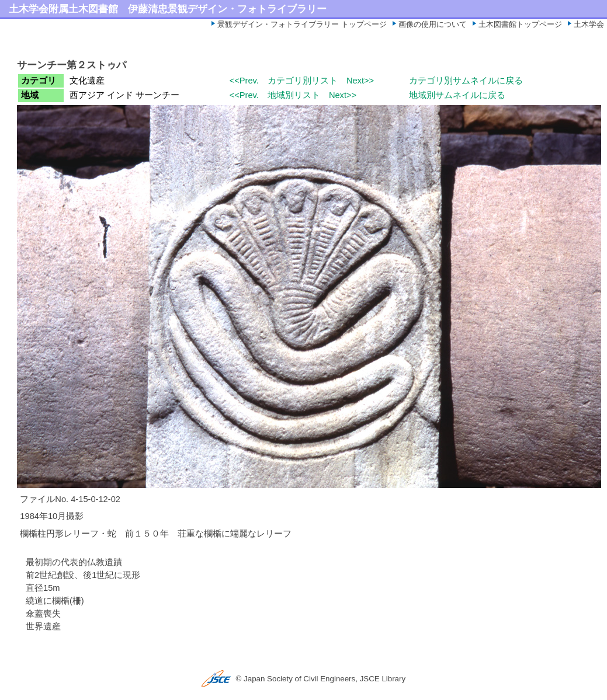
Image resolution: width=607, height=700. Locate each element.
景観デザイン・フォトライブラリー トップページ (302, 24)
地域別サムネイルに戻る (457, 95)
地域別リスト (294, 95)
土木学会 (589, 24)
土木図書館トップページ (520, 24)
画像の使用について (433, 24)
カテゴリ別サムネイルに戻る (466, 81)
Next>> (360, 81)
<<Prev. (244, 81)
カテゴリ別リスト (303, 81)
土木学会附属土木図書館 (63, 9)
